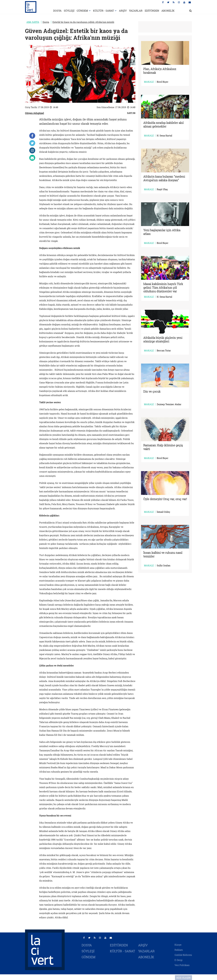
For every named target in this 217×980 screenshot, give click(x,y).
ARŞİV (123, 11)
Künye (178, 945)
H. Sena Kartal (164, 136)
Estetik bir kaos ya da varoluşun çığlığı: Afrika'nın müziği (83, 22)
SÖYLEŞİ (69, 11)
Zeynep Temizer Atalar (169, 404)
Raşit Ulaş (162, 189)
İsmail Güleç (163, 512)
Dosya (46, 22)
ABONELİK (168, 11)
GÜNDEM (82, 11)
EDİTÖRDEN (152, 11)
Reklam (179, 950)
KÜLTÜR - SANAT (103, 11)
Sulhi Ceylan (164, 565)
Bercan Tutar (164, 351)
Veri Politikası (182, 965)
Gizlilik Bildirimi (183, 955)
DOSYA (57, 11)
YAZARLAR (136, 11)
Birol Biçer (163, 82)
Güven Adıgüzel (35, 113)
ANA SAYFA (33, 22)
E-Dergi (179, 960)
